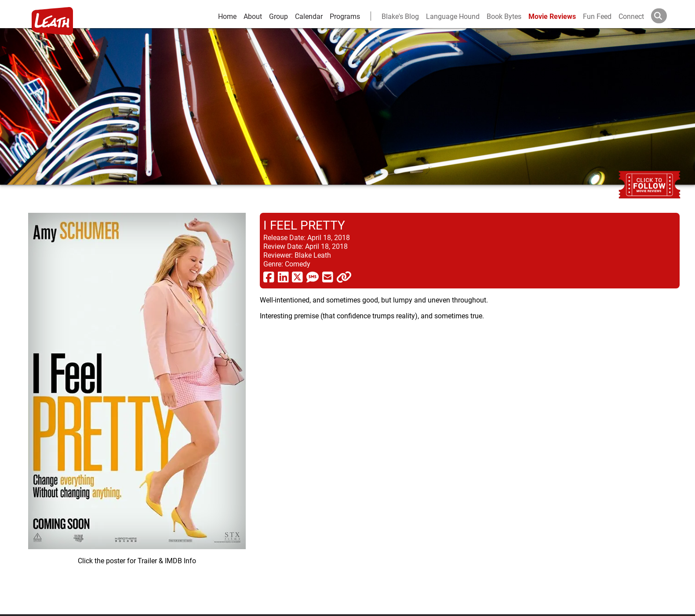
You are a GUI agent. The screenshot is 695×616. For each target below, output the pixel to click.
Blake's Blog (400, 16)
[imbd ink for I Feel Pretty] (137, 406)
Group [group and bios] (278, 16)
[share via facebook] (269, 277)
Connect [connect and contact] (631, 16)
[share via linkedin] (283, 277)
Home (227, 16)
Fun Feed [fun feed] (597, 16)
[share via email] (328, 277)
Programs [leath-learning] (345, 16)
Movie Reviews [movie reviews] (552, 16)
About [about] (253, 16)
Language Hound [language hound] (453, 16)
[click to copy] (344, 277)
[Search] (666, 16)
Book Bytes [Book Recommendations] (504, 16)
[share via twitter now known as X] (297, 277)
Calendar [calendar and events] (309, 16)
